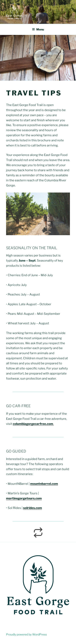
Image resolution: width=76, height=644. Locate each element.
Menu (38, 29)
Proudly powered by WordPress (26, 634)
